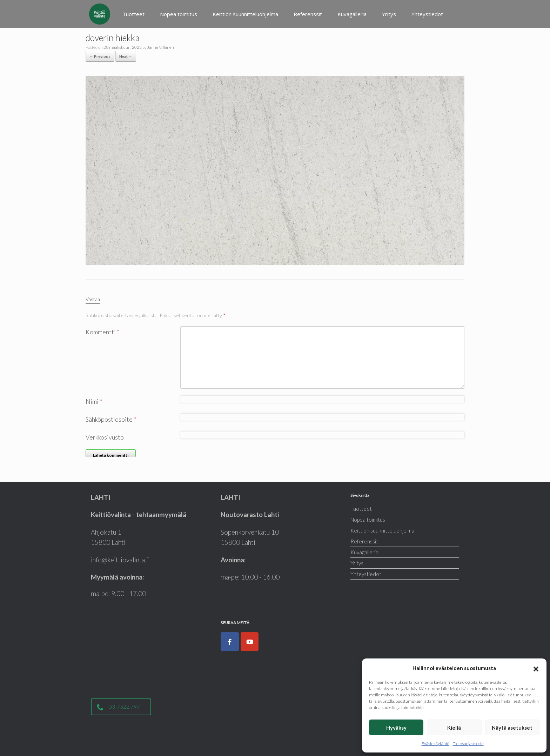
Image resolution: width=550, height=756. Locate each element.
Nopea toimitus (179, 14)
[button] (536, 668)
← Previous (100, 56)
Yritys (389, 14)
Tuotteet (133, 14)
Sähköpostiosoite (111, 419)
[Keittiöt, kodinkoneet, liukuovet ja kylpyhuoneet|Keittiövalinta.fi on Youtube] (250, 642)
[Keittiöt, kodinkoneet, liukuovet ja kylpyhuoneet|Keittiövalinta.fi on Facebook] (230, 642)
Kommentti (102, 332)
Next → (126, 56)
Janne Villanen (161, 47)
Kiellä (454, 728)
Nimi (94, 401)
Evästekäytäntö (435, 744)
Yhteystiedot (427, 14)
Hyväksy (396, 728)
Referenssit (308, 14)
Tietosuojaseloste (468, 744)
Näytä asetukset (512, 728)
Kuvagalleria (352, 14)
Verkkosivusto (105, 437)
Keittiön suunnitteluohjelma (245, 14)
